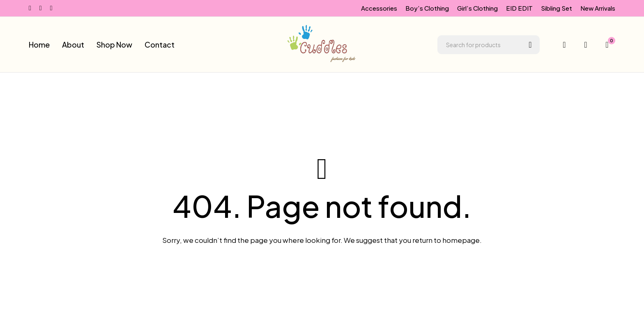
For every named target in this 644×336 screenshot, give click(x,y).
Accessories (379, 8)
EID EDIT (519, 8)
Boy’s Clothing (427, 8)
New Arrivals (598, 8)
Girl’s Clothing (477, 8)
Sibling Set (557, 8)
